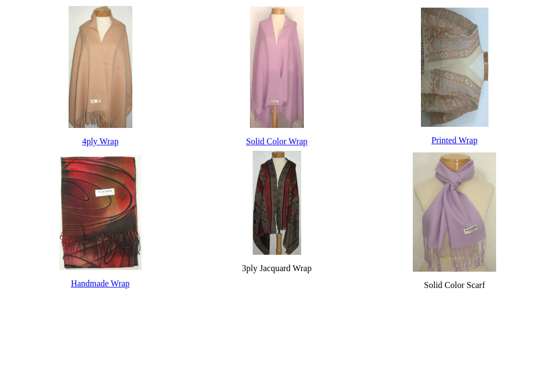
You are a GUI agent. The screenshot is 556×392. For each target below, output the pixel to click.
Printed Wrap (454, 140)
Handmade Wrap (100, 283)
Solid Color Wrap (277, 141)
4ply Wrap (100, 141)
